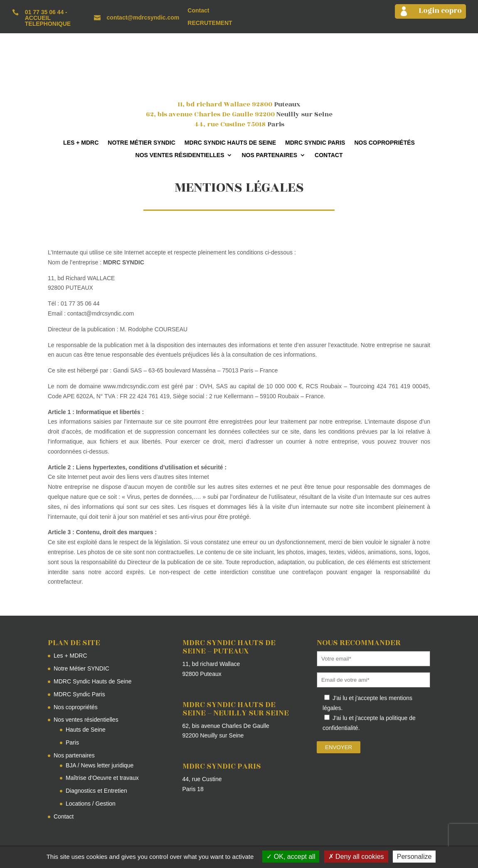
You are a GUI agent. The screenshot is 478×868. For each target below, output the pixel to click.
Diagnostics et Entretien (96, 791)
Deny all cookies (356, 857)
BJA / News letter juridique (100, 765)
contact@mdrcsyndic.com (143, 17)
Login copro (440, 11)
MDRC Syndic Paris (315, 143)
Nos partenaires (269, 155)
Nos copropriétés (384, 143)
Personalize (414, 857)
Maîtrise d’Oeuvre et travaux (102, 778)
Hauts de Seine (86, 730)
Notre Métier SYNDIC (142, 143)
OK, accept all (291, 857)
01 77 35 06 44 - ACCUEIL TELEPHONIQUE (48, 18)
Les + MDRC (81, 143)
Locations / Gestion (91, 804)
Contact (198, 11)
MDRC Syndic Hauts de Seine (230, 143)
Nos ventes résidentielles (180, 155)
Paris (72, 742)
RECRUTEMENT (210, 23)
